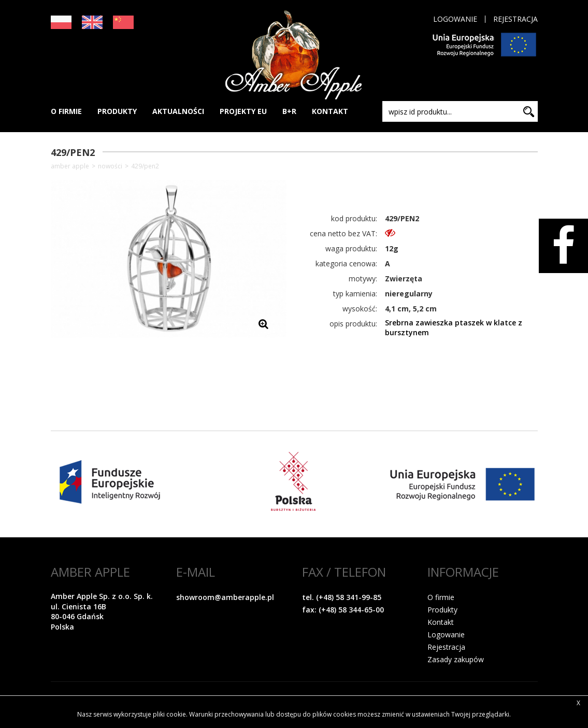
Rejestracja (515, 19)
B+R (289, 111)
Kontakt (441, 622)
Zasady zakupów (456, 659)
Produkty (442, 610)
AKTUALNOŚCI (178, 111)
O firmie (441, 597)
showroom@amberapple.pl (225, 597)
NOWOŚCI (110, 166)
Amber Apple (70, 166)
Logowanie (455, 19)
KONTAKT (330, 111)
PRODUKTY (117, 111)
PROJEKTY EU (243, 111)
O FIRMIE (66, 111)
